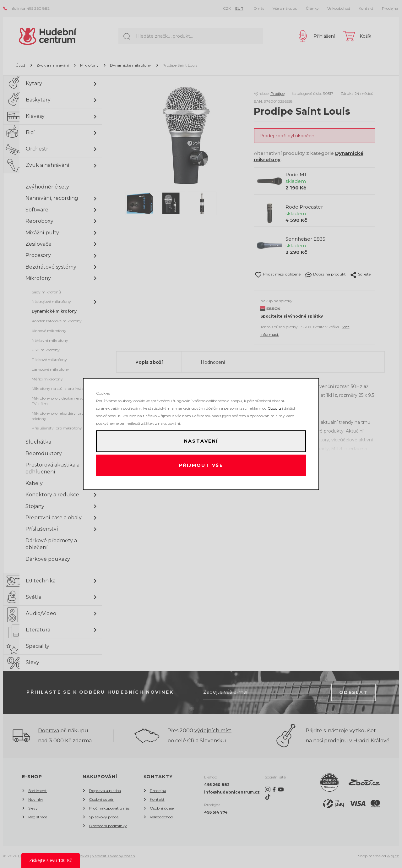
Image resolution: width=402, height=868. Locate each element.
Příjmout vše (201, 466)
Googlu (274, 407)
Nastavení (201, 441)
